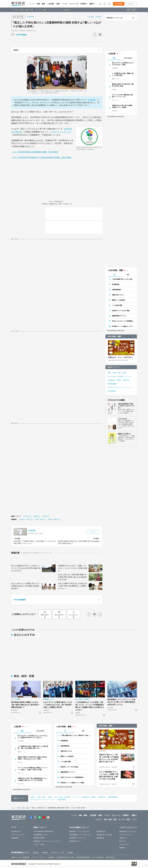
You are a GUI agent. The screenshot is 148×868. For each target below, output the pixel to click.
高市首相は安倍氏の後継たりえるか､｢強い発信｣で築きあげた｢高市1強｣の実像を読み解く (25, 705)
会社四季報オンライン (41, 835)
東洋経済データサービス (78, 838)
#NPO (44, 516)
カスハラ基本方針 (98, 857)
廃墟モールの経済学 (119, 300)
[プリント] (100, 35)
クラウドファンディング (61, 132)
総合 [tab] (114, 58)
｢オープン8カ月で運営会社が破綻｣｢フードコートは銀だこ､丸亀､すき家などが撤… (33, 769)
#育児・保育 (39, 519)
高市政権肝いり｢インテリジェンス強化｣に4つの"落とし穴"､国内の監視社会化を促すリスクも (121, 702)
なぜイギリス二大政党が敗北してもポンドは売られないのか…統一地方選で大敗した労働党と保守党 (58, 705)
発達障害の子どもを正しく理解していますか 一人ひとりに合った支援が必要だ (73, 568)
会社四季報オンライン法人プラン (81, 835)
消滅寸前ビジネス (118, 295)
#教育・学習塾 (53, 519)
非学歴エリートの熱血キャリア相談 (123, 326)
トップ (32, 4)
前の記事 (91, 17)
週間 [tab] (128, 275)
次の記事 (98, 17)
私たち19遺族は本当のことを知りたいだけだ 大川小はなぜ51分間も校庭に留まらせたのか (26, 568)
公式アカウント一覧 (57, 853)
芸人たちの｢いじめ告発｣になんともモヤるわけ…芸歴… (123, 64)
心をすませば (122, 419)
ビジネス (15, 10)
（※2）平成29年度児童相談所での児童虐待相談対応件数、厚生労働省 (41, 158)
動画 (58, 4)
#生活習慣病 (111, 391)
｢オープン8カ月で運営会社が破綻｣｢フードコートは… (122, 96)
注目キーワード (113, 367)
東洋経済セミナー (75, 841)
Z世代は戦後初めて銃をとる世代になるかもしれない (126, 406)
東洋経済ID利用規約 (83, 857)
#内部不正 (126, 380)
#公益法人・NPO (24, 519)
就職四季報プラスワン (119, 316)
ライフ (51, 10)
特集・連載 (41, 4)
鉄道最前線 (116, 284)
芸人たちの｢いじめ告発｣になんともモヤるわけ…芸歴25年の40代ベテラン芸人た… (32, 737)
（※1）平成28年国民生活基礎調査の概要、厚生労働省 (35, 152)
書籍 (91, 4)
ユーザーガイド (124, 844)
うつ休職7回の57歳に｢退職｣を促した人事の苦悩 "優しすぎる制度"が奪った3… (33, 747)
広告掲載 (70, 853)
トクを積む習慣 (117, 305)
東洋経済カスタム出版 (104, 835)
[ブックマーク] (95, 35)
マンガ (65, 4)
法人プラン (123, 841)
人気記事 (51, 4)
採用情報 (45, 853)
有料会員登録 (119, 4)
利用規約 (122, 848)
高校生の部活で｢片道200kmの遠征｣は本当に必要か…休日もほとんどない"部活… (33, 758)
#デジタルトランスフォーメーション (120, 387)
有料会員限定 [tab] (128, 58)
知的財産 (51, 857)
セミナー (73, 4)
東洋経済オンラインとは (115, 18)
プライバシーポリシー (39, 857)
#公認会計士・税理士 (114, 380)
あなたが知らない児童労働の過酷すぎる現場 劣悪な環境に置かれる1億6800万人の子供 (72, 577)
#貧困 (35, 516)
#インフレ (128, 376)
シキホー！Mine (39, 844)
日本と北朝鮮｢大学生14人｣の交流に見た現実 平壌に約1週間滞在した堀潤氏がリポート (72, 586)
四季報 (83, 4)
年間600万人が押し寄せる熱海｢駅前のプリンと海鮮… (122, 106)
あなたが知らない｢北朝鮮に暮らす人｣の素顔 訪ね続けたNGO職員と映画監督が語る (26, 586)
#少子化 (26, 516)
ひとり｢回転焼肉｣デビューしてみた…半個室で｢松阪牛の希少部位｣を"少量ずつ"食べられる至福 (109, 775)
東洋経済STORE (39, 838)
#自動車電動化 (112, 384)
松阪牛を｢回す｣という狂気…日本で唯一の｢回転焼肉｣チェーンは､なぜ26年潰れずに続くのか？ (109, 758)
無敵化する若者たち (125, 434)
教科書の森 (100, 838)
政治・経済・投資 (27, 10)
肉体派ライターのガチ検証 (121, 311)
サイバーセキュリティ (19, 835)
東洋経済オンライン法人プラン (80, 831)
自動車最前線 (116, 290)
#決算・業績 (117, 373)
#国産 (124, 373)
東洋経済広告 (101, 831)
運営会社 (36, 853)
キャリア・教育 (41, 10)
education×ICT (16, 831)
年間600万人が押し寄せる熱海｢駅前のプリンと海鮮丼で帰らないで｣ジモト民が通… (33, 779)
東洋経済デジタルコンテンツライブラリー (48, 841)
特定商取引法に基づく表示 (65, 857)
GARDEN (92, 100)
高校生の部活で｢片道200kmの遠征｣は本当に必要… (123, 85)
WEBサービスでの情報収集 (20, 857)
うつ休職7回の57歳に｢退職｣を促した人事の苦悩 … (123, 74)
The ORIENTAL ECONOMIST (43, 831)
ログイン (131, 4)
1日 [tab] (114, 275)
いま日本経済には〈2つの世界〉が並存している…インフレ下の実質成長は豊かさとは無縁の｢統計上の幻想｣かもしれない (90, 706)
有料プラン (123, 838)
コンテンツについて (126, 835)
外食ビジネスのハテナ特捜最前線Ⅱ (123, 321)
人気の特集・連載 (115, 270)
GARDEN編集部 (21, 35)
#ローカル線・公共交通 (115, 376)
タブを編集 (132, 10)
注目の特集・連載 (114, 336)
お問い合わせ (110, 857)
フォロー (93, 532)
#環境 (109, 373)
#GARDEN (30, 17)
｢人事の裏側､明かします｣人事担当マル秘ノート (123, 279)
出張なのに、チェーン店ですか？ (121, 357)
